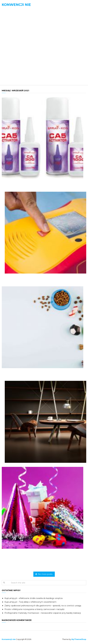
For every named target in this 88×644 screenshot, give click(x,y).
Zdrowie (11, 76)
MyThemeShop (79, 639)
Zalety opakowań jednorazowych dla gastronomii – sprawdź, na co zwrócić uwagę (43, 606)
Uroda (9, 70)
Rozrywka (11, 64)
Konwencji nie (16, 5)
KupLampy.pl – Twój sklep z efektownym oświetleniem (30, 602)
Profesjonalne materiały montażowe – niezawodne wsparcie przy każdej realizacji (43, 613)
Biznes (9, 34)
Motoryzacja (13, 46)
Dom (8, 40)
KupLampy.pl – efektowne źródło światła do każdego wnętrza (33, 598)
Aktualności (13, 28)
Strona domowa (15, 22)
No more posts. (44, 574)
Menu (8, 14)
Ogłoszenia (12, 58)
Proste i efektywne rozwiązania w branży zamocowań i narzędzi (34, 609)
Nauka (9, 52)
